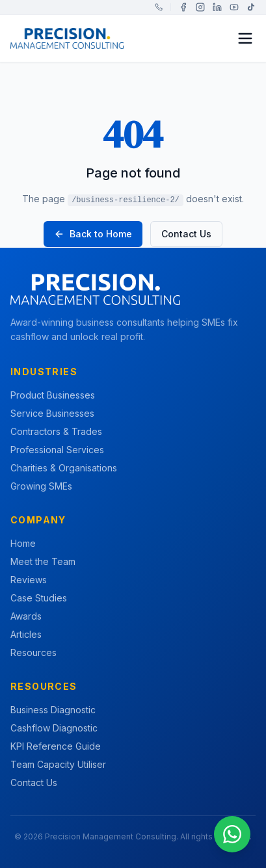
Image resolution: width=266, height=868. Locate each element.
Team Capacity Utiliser (58, 764)
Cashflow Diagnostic (54, 728)
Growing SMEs (41, 486)
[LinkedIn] (217, 7)
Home (23, 543)
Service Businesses (52, 413)
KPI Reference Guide (56, 746)
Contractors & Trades (56, 431)
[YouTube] (234, 7)
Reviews (29, 580)
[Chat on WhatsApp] (232, 834)
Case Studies (39, 598)
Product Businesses (53, 395)
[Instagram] (200, 7)
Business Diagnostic (53, 710)
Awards (26, 616)
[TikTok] (251, 7)
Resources (33, 652)
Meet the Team (43, 561)
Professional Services (57, 450)
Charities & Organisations (64, 468)
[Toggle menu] (245, 38)
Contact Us (186, 234)
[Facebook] (183, 7)
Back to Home (93, 234)
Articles (26, 634)
